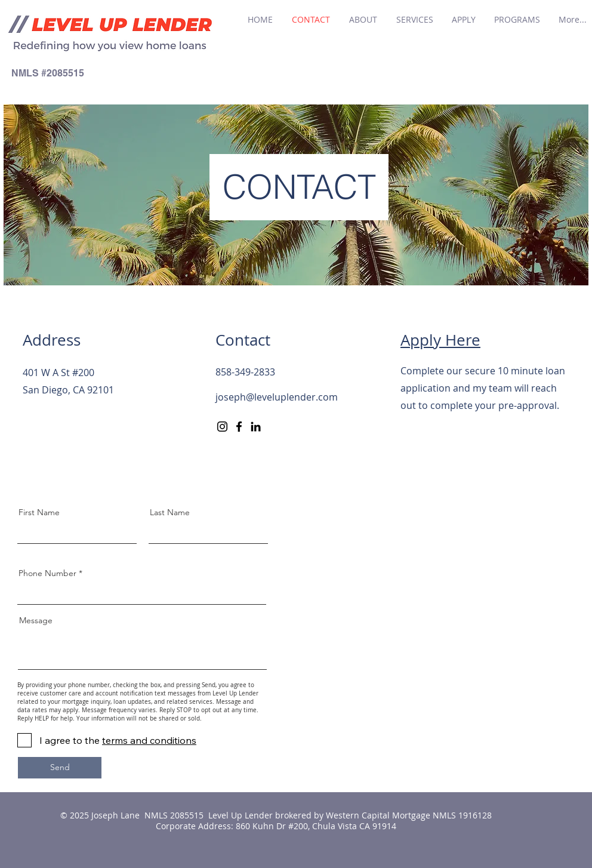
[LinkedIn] (256, 427)
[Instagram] (222, 427)
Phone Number (47, 573)
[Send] (60, 768)
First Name (39, 512)
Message (36, 620)
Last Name (170, 512)
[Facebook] (239, 427)
